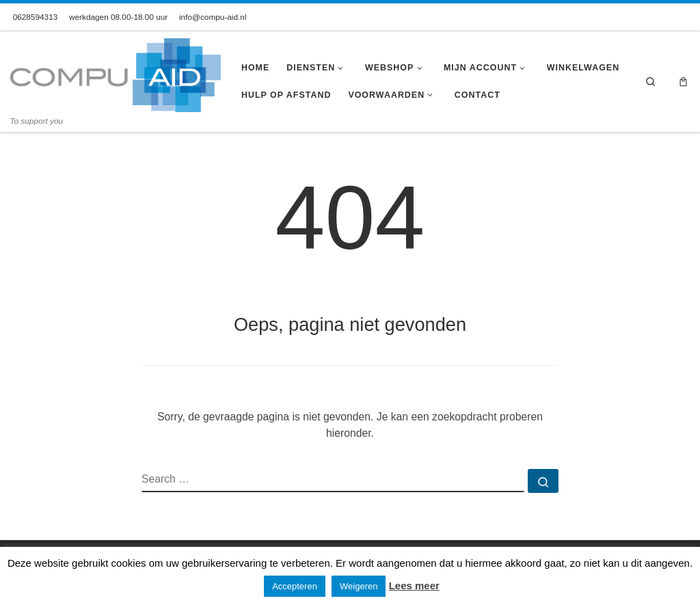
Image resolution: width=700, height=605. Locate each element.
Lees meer (414, 586)
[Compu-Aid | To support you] (116, 73)
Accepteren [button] (295, 586)
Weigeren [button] (359, 586)
